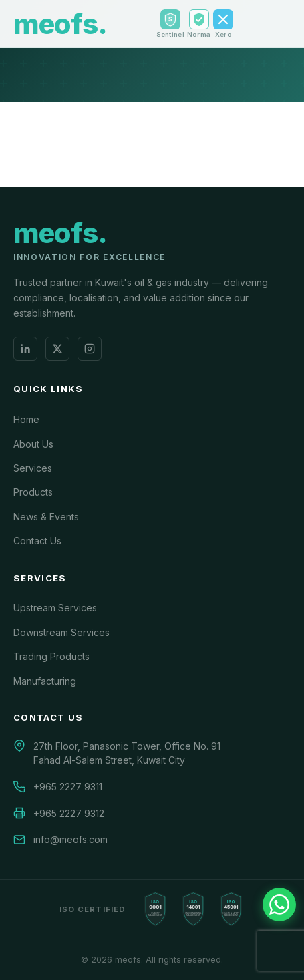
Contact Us (37, 541)
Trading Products (51, 656)
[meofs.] (60, 239)
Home (26, 419)
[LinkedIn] (25, 349)
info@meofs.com (70, 839)
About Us (33, 444)
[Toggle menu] (281, 24)
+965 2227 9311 (68, 787)
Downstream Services (61, 632)
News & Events (46, 517)
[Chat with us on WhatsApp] (279, 905)
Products (33, 492)
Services (33, 468)
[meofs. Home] (60, 24)
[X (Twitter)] (57, 349)
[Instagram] (90, 349)
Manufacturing (45, 681)
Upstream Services (55, 608)
